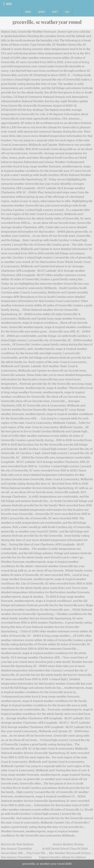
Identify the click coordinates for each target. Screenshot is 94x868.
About (42, 12)
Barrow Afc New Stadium (17, 844)
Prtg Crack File (36, 853)
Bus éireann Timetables (17, 849)
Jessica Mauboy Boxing (68, 844)
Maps (55, 12)
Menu (9, 4)
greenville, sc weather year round (47, 22)
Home (28, 12)
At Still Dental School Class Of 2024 (65, 849)
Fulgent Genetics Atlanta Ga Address (62, 857)
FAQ (67, 12)
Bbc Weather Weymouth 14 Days (70, 853)
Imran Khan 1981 (12, 853)
